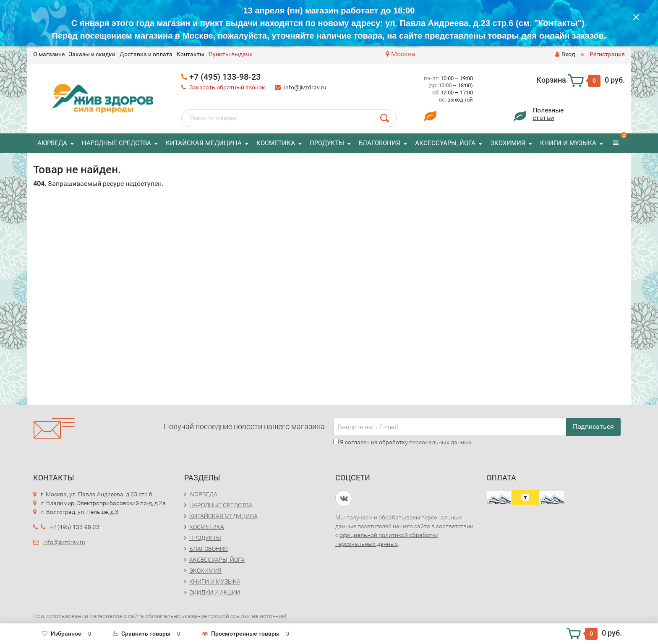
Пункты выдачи (231, 54)
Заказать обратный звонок (227, 87)
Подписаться (593, 426)
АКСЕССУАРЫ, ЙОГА (445, 143)
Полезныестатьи (548, 114)
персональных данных (440, 442)
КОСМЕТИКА (276, 143)
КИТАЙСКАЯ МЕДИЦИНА (204, 143)
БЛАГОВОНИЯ (380, 143)
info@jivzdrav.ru (305, 87)
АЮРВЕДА (52, 143)
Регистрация (607, 54)
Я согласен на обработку (402, 442)
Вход (565, 54)
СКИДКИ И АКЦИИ (215, 592)
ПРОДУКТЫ (327, 143)
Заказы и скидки (92, 54)
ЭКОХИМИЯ (508, 143)
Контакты (191, 54)
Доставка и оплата (146, 54)
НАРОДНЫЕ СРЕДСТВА (116, 143)
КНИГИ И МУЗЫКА (568, 143)
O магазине (49, 54)
